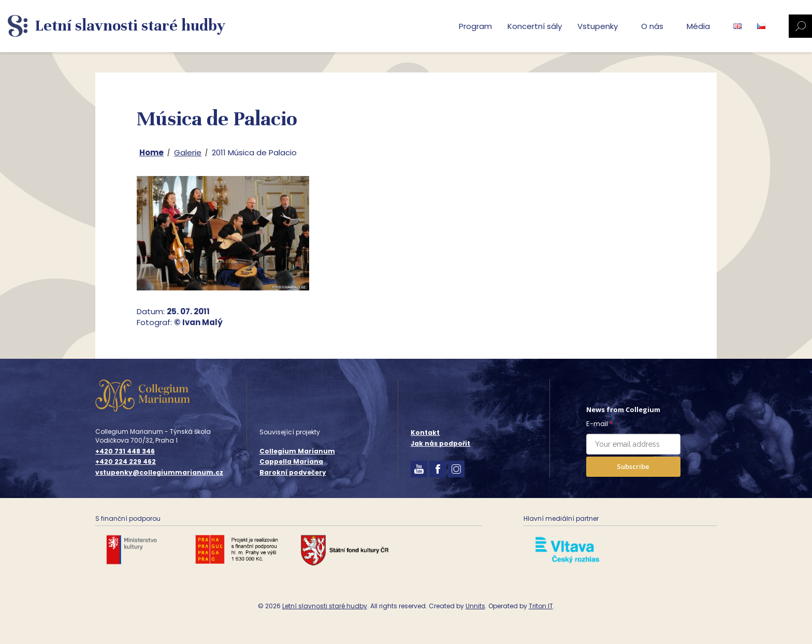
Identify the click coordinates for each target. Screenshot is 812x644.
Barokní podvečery (293, 472)
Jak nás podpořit (440, 443)
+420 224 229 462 (126, 462)
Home (151, 152)
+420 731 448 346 (125, 451)
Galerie (188, 152)
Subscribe (633, 466)
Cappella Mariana (291, 462)
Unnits (475, 606)
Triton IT (541, 606)
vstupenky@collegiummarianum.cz (159, 473)
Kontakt (425, 433)
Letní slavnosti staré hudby (325, 606)
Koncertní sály (535, 26)
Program (475, 26)
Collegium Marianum (297, 451)
